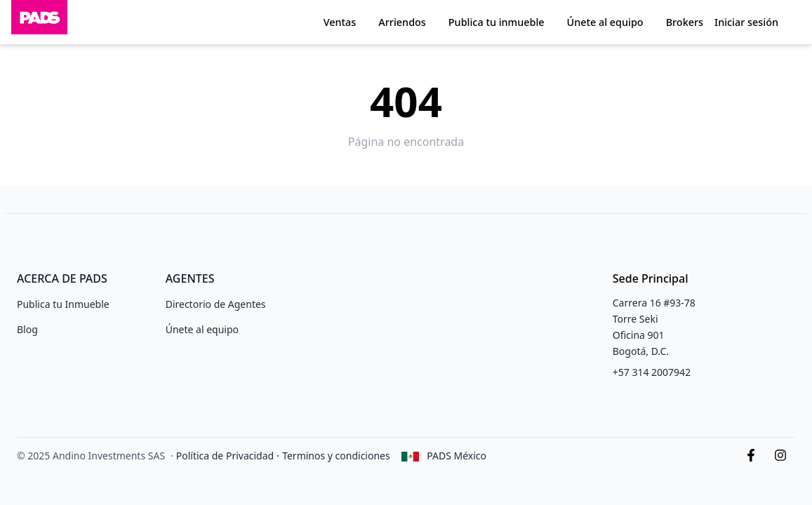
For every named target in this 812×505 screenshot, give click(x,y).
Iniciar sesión (746, 22)
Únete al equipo (605, 22)
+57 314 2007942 (652, 372)
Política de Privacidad (225, 456)
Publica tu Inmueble (63, 304)
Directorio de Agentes (216, 304)
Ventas (340, 22)
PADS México (457, 456)
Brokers (685, 22)
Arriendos (402, 22)
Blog (27, 329)
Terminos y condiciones (336, 456)
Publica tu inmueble (497, 22)
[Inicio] (39, 22)
